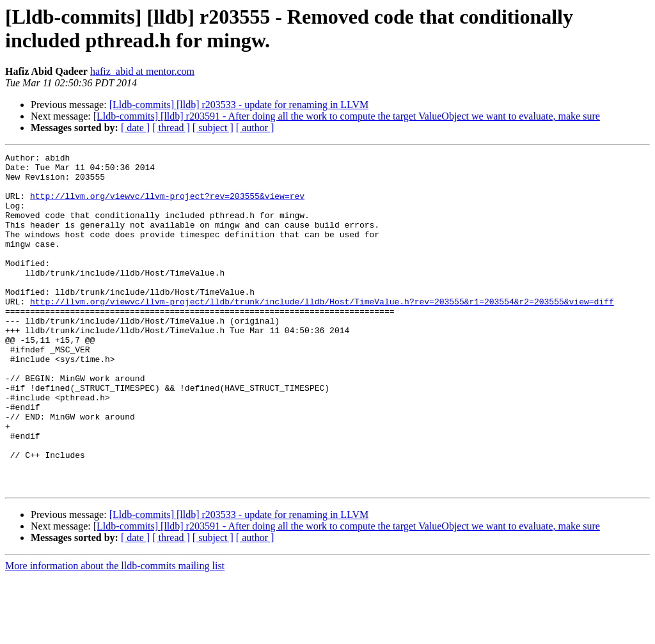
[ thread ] (171, 128)
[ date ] (135, 128)
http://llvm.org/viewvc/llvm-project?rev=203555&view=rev (167, 205)
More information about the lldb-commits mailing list (115, 633)
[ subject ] (213, 128)
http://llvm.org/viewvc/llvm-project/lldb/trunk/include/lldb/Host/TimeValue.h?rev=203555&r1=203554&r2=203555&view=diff (322, 332)
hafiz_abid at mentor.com (142, 71)
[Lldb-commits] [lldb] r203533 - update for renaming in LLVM (239, 105)
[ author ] (255, 128)
